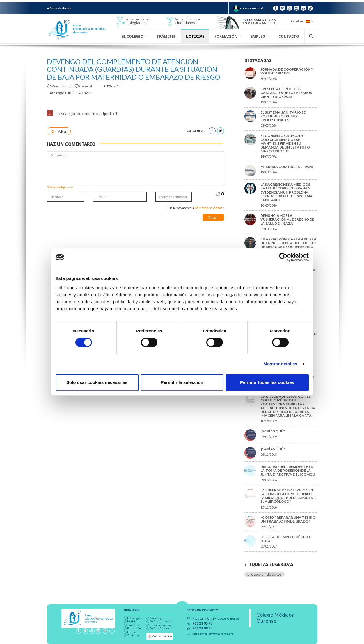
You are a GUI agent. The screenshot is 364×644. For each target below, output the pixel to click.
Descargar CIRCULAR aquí (69, 93)
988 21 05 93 (202, 623)
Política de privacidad (209, 208)
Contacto (289, 36)
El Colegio (134, 36)
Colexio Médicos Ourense (275, 618)
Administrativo (61, 86)
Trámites (166, 36)
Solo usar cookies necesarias (97, 382)
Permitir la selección (182, 382)
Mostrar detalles (280, 364)
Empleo (260, 36)
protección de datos (264, 574)
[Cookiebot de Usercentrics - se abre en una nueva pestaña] (283, 257)
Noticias (65, 8)
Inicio (52, 8)
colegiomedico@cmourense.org (213, 634)
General (84, 86)
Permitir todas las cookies (267, 382)
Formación (228, 36)
